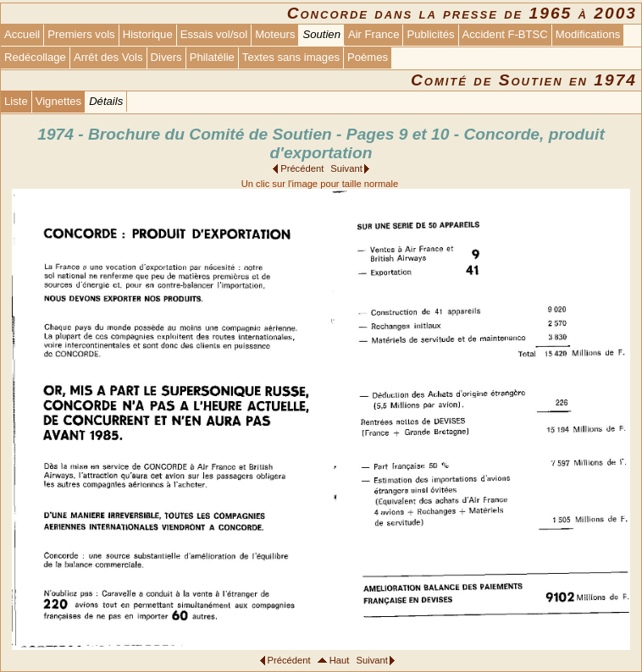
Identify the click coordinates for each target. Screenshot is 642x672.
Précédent (302, 168)
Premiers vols (81, 34)
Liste (16, 101)
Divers (166, 57)
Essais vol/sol (214, 34)
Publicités (430, 34)
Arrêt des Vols (108, 57)
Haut (340, 660)
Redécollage (35, 57)
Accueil (22, 34)
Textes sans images (291, 57)
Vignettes (58, 101)
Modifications (588, 34)
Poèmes (368, 57)
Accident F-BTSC (505, 34)
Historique (148, 34)
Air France (374, 34)
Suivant (346, 168)
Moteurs (275, 34)
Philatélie (212, 57)
